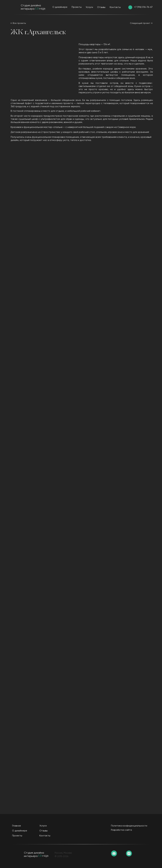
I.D (37, 9)
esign (42, 9)
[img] (130, 7)
